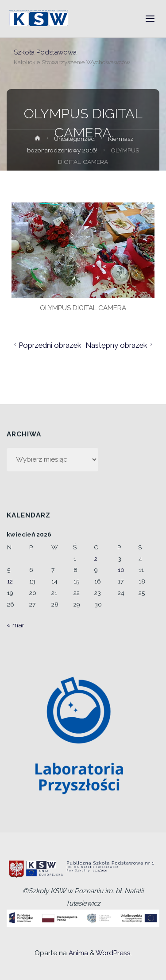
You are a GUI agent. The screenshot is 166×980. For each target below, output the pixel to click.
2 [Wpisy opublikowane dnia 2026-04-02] (96, 559)
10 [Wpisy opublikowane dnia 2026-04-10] (121, 570)
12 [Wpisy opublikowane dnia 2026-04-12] (10, 581)
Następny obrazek (120, 345)
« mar (15, 625)
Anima (77, 953)
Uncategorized (74, 139)
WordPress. (114, 953)
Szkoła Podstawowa (45, 52)
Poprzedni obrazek (47, 345)
